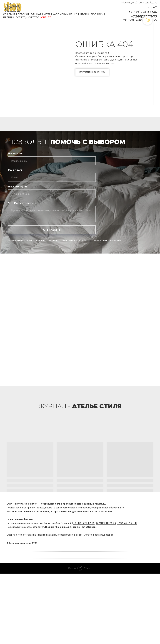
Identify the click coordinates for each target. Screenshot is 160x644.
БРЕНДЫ (9, 17)
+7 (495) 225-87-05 (84, 523)
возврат (109, 535)
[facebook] (145, 543)
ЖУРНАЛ (128, 20)
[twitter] (151, 543)
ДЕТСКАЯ (23, 14)
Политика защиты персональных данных (60, 535)
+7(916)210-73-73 (144, 16)
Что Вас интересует (22, 203)
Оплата (88, 535)
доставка (98, 535)
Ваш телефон (17, 187)
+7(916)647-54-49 (127, 523)
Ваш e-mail (15, 170)
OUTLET (46, 17)
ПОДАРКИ (97, 14)
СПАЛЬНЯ (9, 14)
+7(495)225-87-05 (142, 12)
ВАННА (35, 14)
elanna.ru (106, 511)
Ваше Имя (15, 154)
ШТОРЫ (84, 14)
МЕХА (47, 14)
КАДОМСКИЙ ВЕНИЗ (65, 14)
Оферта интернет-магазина (21, 535)
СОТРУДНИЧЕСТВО (27, 17)
